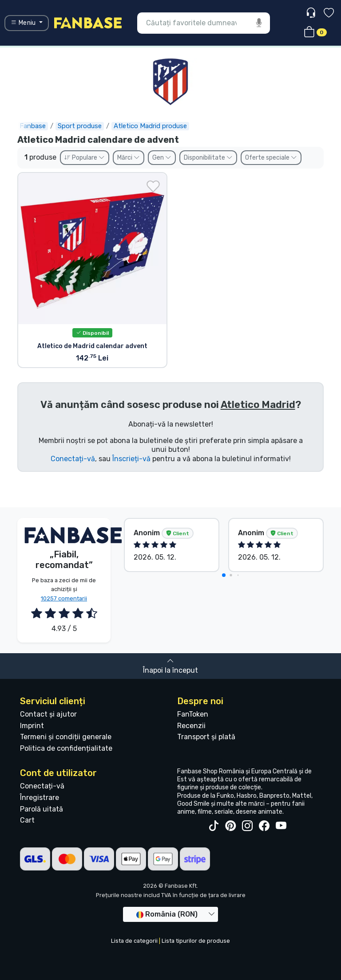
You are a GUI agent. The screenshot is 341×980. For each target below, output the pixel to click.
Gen (162, 158)
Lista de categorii (134, 941)
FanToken (193, 714)
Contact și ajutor (48, 714)
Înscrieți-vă (131, 459)
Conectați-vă (73, 459)
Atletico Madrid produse (150, 126)
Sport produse (80, 126)
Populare (85, 158)
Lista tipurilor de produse (196, 941)
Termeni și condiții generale (66, 737)
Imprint (32, 726)
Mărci (129, 158)
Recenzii (191, 726)
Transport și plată (206, 737)
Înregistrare (40, 798)
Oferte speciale (271, 158)
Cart (27, 820)
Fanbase (33, 126)
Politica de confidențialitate (66, 748)
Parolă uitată (42, 809)
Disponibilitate (208, 158)
